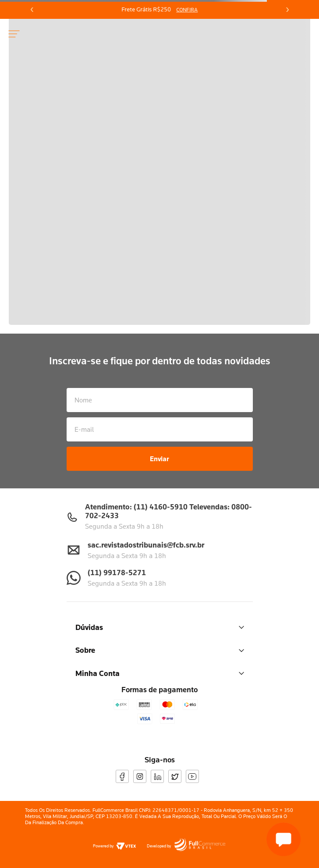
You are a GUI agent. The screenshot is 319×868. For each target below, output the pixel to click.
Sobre (160, 650)
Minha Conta (160, 673)
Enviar (159, 459)
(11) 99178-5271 (117, 572)
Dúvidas (160, 627)
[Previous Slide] (32, 10)
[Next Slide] (287, 10)
